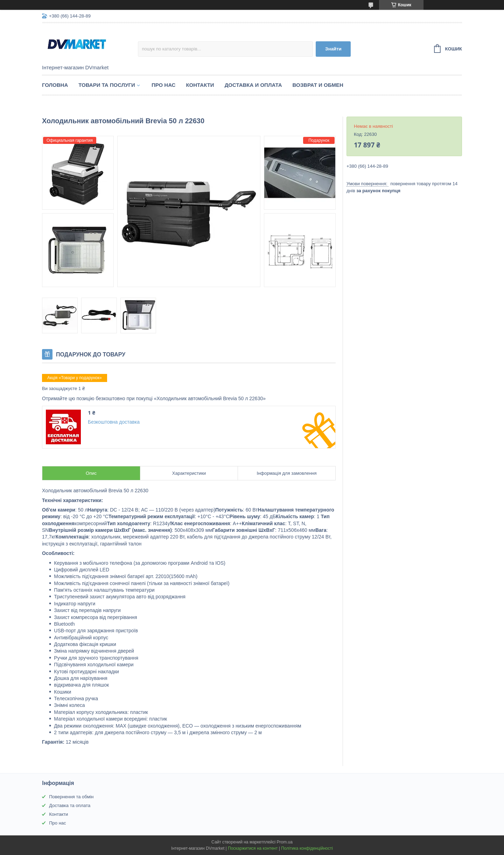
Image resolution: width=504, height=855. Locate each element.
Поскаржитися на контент (253, 848)
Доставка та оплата (70, 805)
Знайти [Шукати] (333, 49)
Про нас (164, 85)
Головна (55, 85)
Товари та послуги (107, 85)
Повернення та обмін (71, 797)
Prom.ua (285, 842)
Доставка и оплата (253, 85)
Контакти (200, 85)
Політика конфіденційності (307, 848)
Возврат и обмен (318, 85)
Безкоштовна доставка (114, 422)
